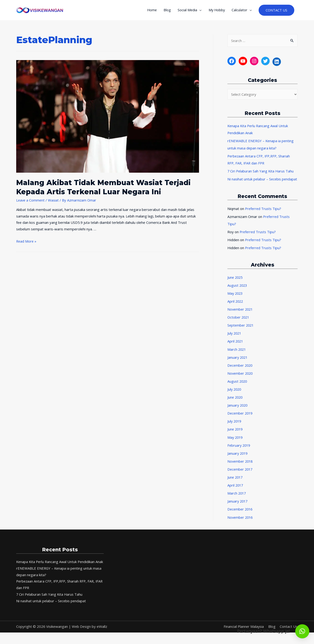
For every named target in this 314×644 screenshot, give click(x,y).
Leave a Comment (31, 202)
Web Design (82, 638)
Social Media (186, 11)
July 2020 (235, 396)
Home (150, 11)
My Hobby (216, 11)
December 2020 (241, 372)
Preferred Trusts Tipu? (264, 217)
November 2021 (241, 316)
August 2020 (238, 388)
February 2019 (239, 451)
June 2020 (235, 404)
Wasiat (54, 202)
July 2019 (235, 427)
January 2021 (238, 364)
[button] (302, 631)
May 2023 (235, 301)
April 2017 (236, 491)
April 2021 (236, 348)
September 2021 (241, 332)
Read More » (27, 243)
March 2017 (237, 499)
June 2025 (235, 285)
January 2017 (238, 506)
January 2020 (238, 411)
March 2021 (237, 356)
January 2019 (238, 459)
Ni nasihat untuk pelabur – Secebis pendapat (52, 612)
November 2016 (241, 522)
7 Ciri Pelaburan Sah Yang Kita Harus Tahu (261, 172)
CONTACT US (276, 11)
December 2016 (241, 514)
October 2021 (239, 324)
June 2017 (235, 483)
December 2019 (241, 419)
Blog (165, 11)
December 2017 (241, 475)
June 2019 (235, 435)
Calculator (239, 11)
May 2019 (235, 443)
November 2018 (241, 467)
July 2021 (235, 340)
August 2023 (238, 293)
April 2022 (236, 309)
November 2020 (241, 380)
